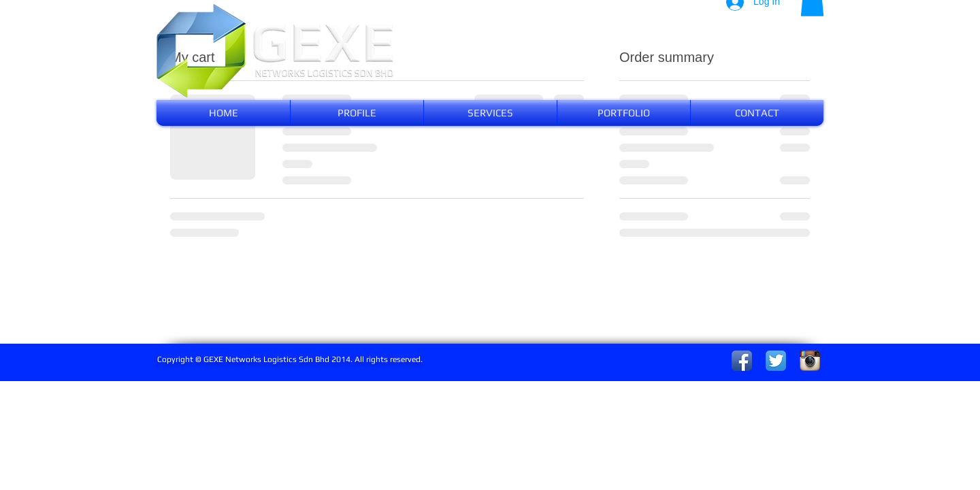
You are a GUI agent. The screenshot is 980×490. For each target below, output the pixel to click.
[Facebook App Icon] (742, 361)
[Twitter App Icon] (776, 361)
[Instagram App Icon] (810, 361)
